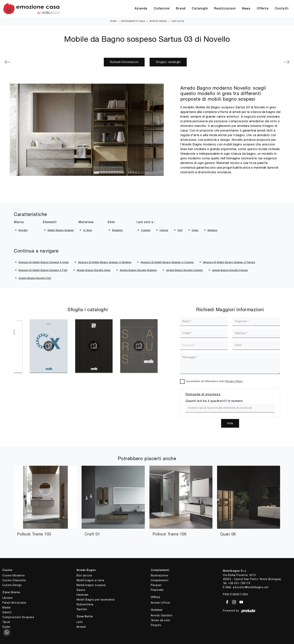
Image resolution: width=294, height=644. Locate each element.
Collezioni (162, 9)
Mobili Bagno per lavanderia (96, 600)
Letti (80, 622)
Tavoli (6, 622)
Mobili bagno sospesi (91, 585)
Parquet (156, 585)
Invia (230, 423)
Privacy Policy (234, 381)
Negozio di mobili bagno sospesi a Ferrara (229, 262)
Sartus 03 (178, 21)
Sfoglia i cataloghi (168, 62)
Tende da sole (160, 620)
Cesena (146, 230)
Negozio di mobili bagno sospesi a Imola (44, 262)
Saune (81, 590)
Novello (23, 230)
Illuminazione (159, 575)
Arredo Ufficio (161, 603)
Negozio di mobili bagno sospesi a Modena (105, 262)
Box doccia (84, 575)
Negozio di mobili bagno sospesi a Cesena (167, 262)
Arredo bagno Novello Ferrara (230, 270)
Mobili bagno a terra (90, 580)
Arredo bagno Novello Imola (94, 270)
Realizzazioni (225, 9)
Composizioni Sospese (18, 617)
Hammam (83, 595)
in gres (88, 230)
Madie (6, 607)
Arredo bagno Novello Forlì (35, 278)
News (246, 9)
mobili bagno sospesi (61, 230)
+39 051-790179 (239, 583)
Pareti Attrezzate (14, 603)
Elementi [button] (50, 222)
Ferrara (164, 230)
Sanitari (82, 609)
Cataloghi (200, 9)
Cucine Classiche (14, 580)
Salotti (7, 612)
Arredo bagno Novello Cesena (184, 270)
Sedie (6, 627)
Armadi (81, 627)
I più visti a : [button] (146, 222)
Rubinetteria (85, 604)
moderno (117, 230)
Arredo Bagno (158, 21)
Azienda (141, 9)
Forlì (180, 230)
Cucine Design (12, 585)
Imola (195, 230)
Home (113, 21)
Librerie (7, 598)
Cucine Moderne (13, 575)
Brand (181, 9)
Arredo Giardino (162, 615)
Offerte (263, 9)
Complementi (160, 580)
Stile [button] (111, 222)
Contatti (282, 9)
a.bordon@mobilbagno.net (251, 587)
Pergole (156, 625)
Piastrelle (157, 590)
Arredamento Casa (133, 21)
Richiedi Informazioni (124, 62)
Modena (212, 230)
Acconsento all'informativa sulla (214, 381)
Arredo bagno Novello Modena (138, 270)
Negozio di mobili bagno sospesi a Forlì (43, 270)
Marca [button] (19, 222)
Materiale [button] (86, 222)
